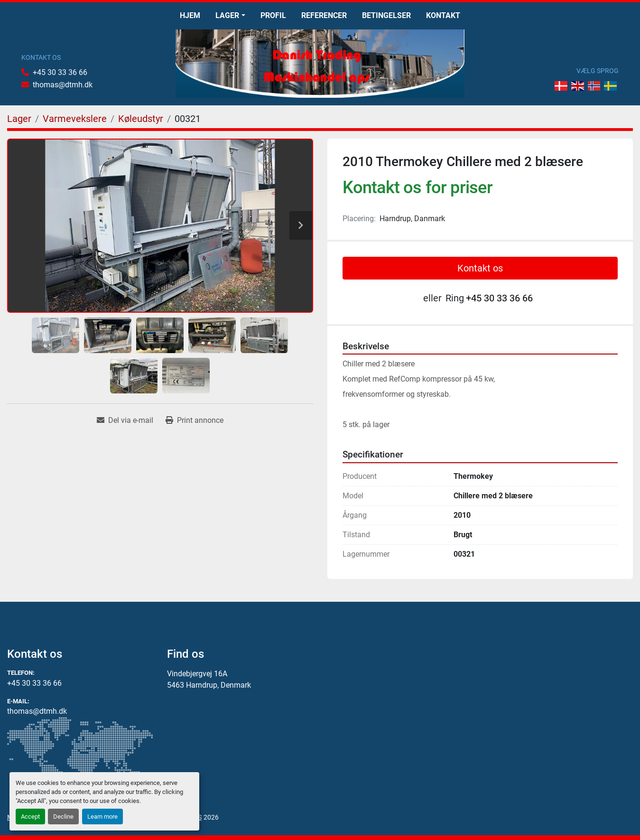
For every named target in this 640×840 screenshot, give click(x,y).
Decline (63, 817)
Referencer (324, 15)
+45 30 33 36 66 (60, 72)
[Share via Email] (125, 420)
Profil (273, 15)
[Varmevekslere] (75, 119)
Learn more (102, 817)
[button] (230, 16)
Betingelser (386, 15)
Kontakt (443, 15)
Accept (30, 817)
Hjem (190, 15)
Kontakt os (480, 268)
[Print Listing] (195, 420)
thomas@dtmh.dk (63, 85)
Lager (227, 15)
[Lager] (19, 119)
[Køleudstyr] (141, 119)
